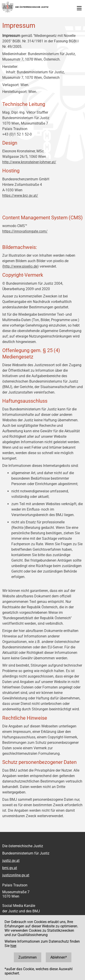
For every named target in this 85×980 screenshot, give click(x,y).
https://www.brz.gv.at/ (20, 196)
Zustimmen (28, 957)
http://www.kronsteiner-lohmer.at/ (29, 162)
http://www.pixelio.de (20, 266)
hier (13, 946)
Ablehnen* (59, 957)
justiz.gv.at (11, 861)
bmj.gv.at (10, 868)
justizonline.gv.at (16, 875)
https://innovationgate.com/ (25, 231)
